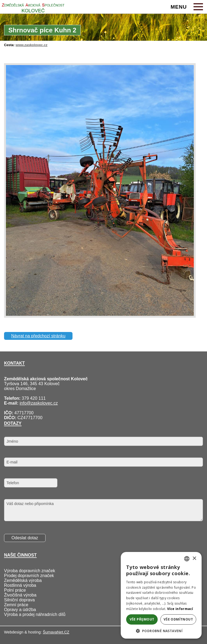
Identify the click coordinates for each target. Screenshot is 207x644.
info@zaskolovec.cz (39, 403)
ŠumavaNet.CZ (56, 632)
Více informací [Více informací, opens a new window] (180, 609)
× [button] (194, 559)
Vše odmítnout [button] (178, 619)
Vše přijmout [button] (142, 619)
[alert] (161, 595)
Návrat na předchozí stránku (38, 336)
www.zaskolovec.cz (32, 45)
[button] (161, 631)
